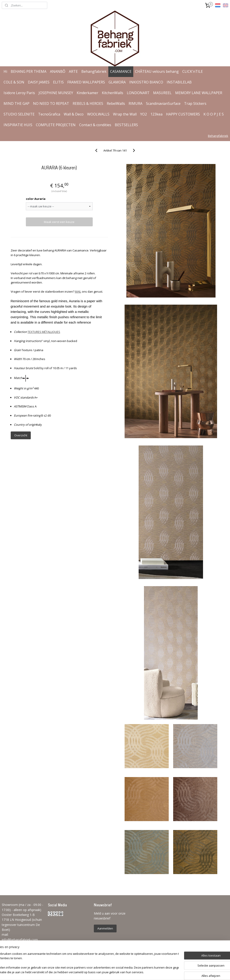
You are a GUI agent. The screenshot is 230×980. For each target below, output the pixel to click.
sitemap (102, 972)
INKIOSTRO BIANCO (146, 82)
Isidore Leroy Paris (19, 93)
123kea (156, 114)
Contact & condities (95, 125)
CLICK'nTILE (193, 71)
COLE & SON (14, 82)
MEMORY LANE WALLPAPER (199, 93)
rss (111, 972)
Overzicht (21, 435)
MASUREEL (162, 93)
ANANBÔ (58, 71)
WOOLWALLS (98, 114)
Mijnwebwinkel (167, 972)
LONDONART (138, 93)
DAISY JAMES (39, 82)
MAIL (78, 292)
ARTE (73, 71)
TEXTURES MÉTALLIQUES (44, 332)
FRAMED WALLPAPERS (86, 82)
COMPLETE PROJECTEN (56, 125)
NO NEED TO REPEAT (51, 103)
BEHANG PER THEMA (29, 71)
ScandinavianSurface (163, 103)
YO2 (144, 114)
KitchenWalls (113, 93)
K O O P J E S (214, 114)
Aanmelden (105, 928)
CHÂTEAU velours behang (157, 71)
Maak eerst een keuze (59, 222)
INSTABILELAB (179, 82)
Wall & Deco (74, 114)
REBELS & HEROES (88, 103)
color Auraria (36, 199)
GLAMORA (117, 82)
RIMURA (136, 103)
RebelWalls (116, 103)
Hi (5, 71)
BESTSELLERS (126, 125)
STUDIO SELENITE (19, 114)
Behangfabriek (94, 71)
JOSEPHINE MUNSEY (56, 93)
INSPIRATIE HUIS (18, 125)
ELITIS (58, 82)
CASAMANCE (121, 71)
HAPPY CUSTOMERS (183, 114)
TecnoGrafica (49, 114)
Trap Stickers (195, 103)
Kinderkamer (87, 93)
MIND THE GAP (16, 103)
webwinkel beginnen (128, 972)
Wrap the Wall (125, 114)
